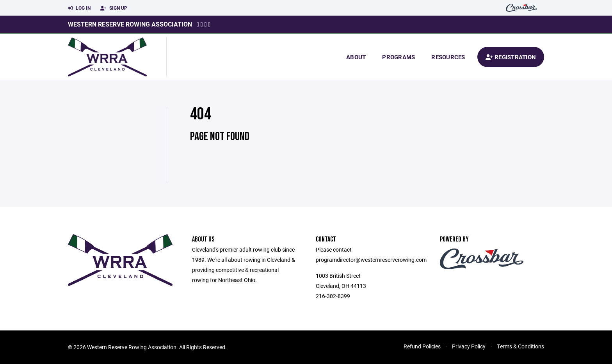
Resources (448, 57)
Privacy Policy (469, 346)
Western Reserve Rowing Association (130, 24)
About (356, 57)
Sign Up (114, 8)
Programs (399, 57)
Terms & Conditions (520, 346)
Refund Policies (422, 346)
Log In (79, 8)
